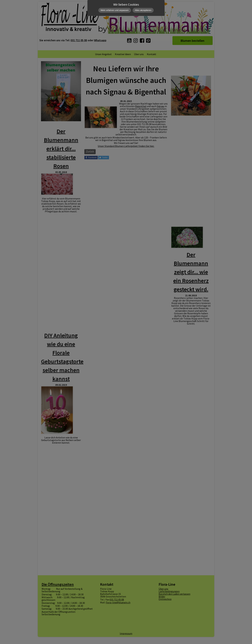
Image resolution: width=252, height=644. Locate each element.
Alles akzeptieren (143, 10)
